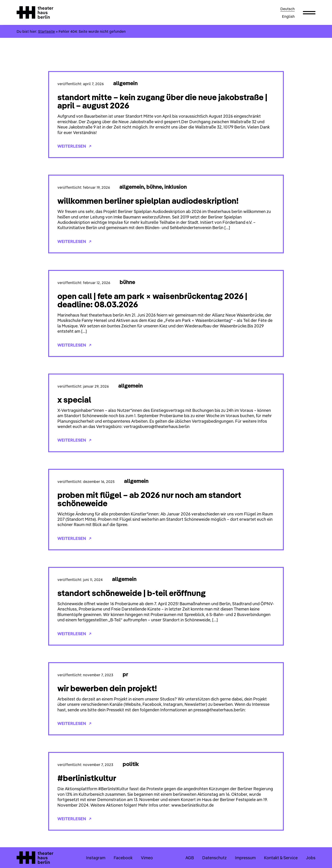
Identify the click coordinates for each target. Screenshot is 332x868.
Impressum (245, 858)
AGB (190, 858)
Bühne (154, 187)
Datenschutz (214, 858)
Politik (131, 764)
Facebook (123, 858)
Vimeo (147, 858)
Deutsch (288, 9)
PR (125, 674)
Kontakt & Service (281, 858)
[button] (309, 12)
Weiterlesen (74, 146)
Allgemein (125, 83)
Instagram (96, 858)
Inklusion (176, 187)
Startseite (46, 31)
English (288, 16)
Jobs (311, 858)
